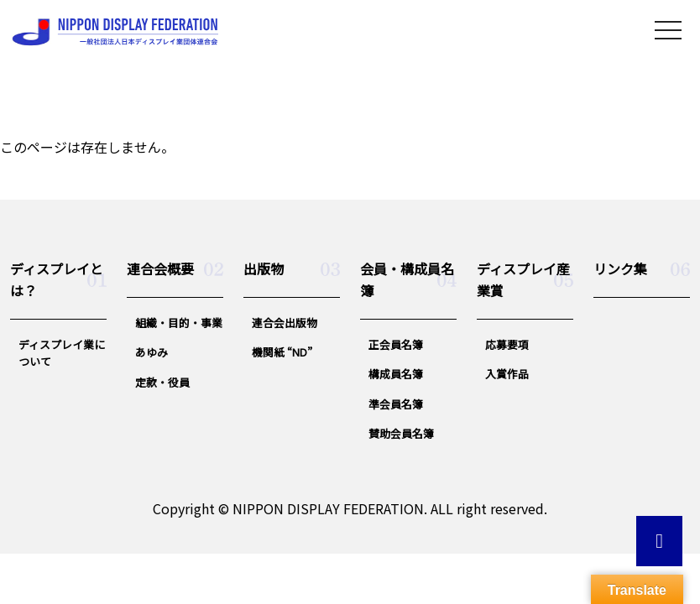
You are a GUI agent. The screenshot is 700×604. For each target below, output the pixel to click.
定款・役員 (162, 382)
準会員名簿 (396, 404)
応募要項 (507, 344)
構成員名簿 (396, 374)
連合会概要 (160, 268)
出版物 (264, 268)
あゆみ (151, 352)
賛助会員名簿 (401, 433)
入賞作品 (507, 374)
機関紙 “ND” (282, 352)
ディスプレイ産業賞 (523, 279)
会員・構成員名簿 (407, 279)
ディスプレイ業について (62, 353)
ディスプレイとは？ (57, 279)
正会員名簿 (396, 344)
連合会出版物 (285, 323)
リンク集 (620, 268)
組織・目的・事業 (179, 323)
